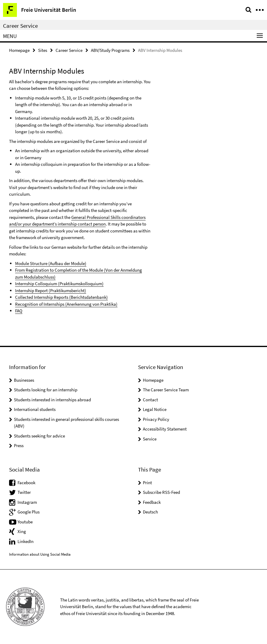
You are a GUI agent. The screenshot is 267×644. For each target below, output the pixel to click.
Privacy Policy (156, 419)
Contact (150, 400)
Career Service (20, 26)
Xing (22, 531)
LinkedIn (26, 541)
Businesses (24, 380)
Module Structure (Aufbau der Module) (51, 263)
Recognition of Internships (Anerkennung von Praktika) (66, 304)
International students (35, 409)
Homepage (19, 50)
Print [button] (147, 483)
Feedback (152, 502)
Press (19, 445)
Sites (43, 50)
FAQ (19, 311)
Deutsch (150, 512)
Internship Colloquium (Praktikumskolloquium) (59, 284)
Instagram (27, 502)
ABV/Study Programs (110, 50)
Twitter (24, 492)
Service (150, 439)
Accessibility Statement (165, 429)
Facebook (26, 483)
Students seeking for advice (39, 436)
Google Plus (29, 512)
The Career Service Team (166, 390)
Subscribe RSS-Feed (161, 492)
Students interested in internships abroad (52, 400)
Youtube (25, 522)
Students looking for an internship (46, 390)
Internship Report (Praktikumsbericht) (51, 290)
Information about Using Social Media (40, 554)
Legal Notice (155, 409)
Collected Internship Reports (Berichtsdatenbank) (61, 297)
